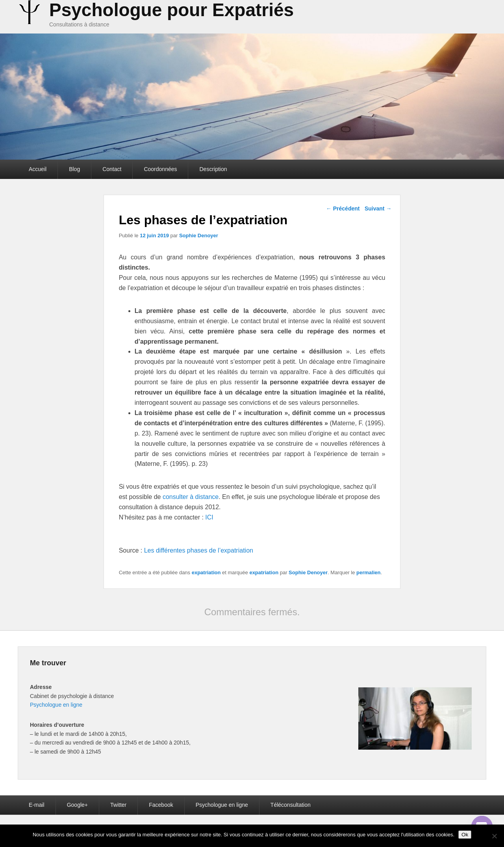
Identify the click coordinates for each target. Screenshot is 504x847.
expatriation (206, 572)
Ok (465, 835)
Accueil (38, 169)
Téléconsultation (291, 805)
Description (213, 169)
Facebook (161, 805)
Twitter (118, 805)
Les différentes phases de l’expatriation (199, 550)
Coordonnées (160, 169)
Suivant (378, 208)
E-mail (37, 805)
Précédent (343, 208)
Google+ (77, 805)
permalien (368, 572)
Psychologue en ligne (56, 705)
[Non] (494, 836)
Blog (74, 169)
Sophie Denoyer (199, 235)
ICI (208, 517)
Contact (112, 169)
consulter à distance (191, 497)
